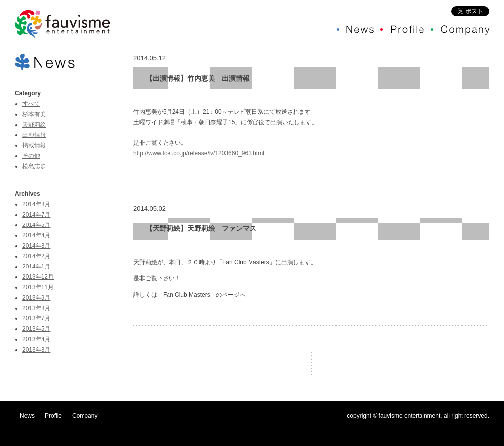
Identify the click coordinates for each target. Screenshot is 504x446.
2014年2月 (36, 256)
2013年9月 (36, 298)
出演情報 (34, 135)
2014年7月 (36, 215)
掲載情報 (34, 145)
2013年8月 (36, 308)
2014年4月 (36, 235)
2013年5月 (36, 329)
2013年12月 (38, 277)
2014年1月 (36, 267)
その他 (31, 156)
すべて (31, 104)
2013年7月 (36, 318)
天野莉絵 (34, 125)
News (27, 416)
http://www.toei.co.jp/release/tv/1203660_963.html (199, 153)
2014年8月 (36, 204)
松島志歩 (34, 166)
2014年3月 (36, 246)
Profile (53, 416)
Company (85, 416)
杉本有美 (34, 114)
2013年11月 (38, 287)
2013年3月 (36, 350)
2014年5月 (36, 225)
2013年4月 (36, 339)
